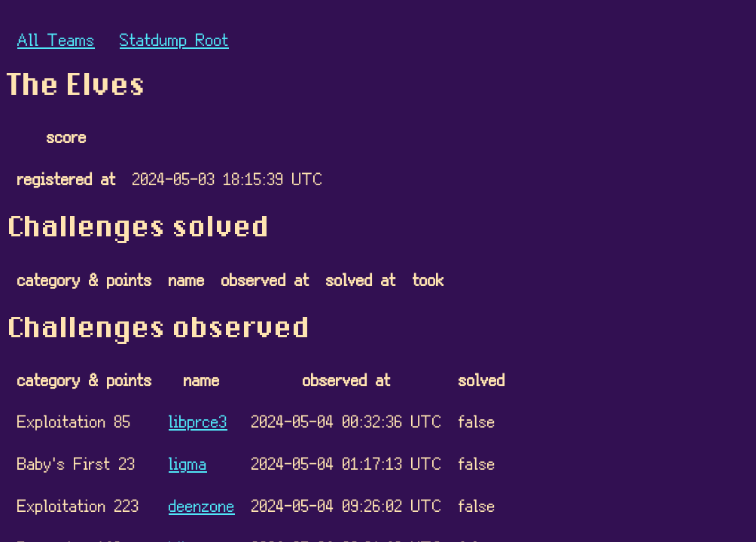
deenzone (202, 505)
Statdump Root (174, 39)
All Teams (56, 39)
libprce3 (198, 420)
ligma (188, 463)
